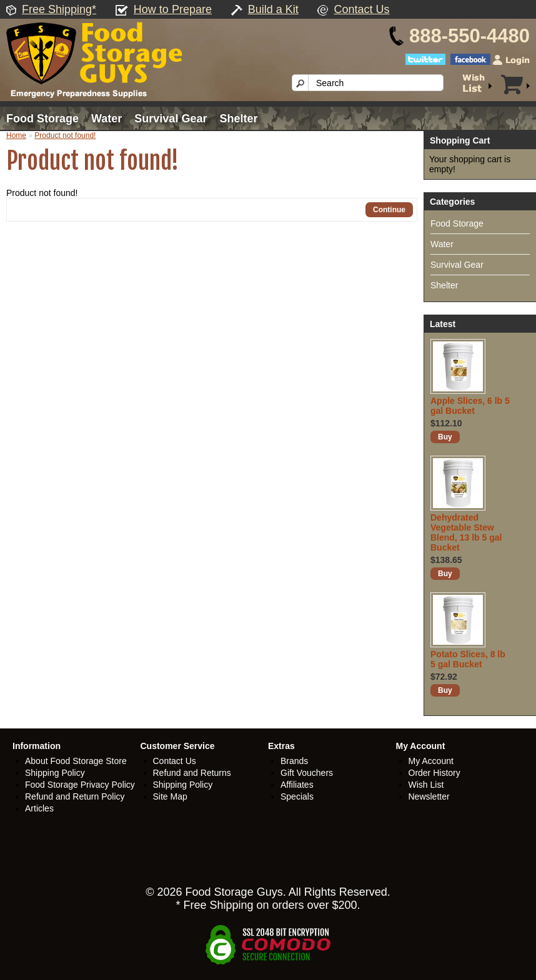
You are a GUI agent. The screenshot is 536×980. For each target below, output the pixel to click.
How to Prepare (173, 9)
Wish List (426, 785)
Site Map (170, 796)
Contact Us (362, 9)
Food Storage (42, 119)
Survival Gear (171, 119)
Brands (294, 761)
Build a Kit (273, 9)
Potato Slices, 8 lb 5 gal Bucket (468, 659)
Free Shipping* (59, 9)
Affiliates (297, 785)
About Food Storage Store (76, 761)
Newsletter (429, 796)
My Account (431, 761)
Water (107, 119)
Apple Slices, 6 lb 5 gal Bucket (470, 406)
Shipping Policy (55, 773)
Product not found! (65, 135)
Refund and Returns (192, 773)
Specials (297, 796)
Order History (434, 773)
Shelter (238, 119)
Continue (389, 210)
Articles (39, 808)
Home (16, 135)
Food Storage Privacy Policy (80, 785)
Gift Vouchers (307, 773)
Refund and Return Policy (75, 796)
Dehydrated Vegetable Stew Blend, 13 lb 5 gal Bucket (466, 532)
